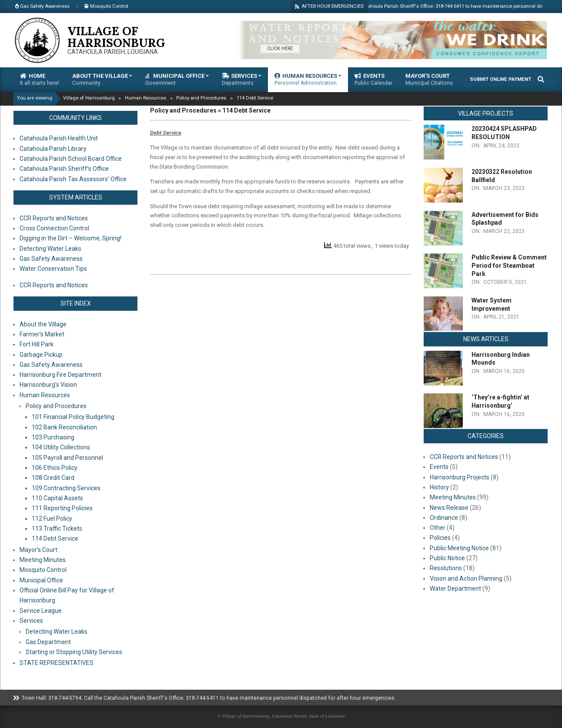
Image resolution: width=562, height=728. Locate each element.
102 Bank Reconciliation (64, 427)
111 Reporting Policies (62, 508)
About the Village (43, 324)
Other (438, 528)
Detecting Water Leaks (57, 632)
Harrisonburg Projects (460, 477)
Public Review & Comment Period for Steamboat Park (509, 265)
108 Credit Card (53, 478)
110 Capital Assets (57, 498)
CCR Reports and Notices (464, 457)
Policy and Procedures (56, 406)
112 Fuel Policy (52, 519)
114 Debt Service (55, 539)
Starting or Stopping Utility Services (74, 652)
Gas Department (48, 642)
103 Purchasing (53, 437)
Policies (440, 538)
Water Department (455, 588)
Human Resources (45, 395)
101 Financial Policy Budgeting (73, 417)
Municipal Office (41, 580)
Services (31, 621)
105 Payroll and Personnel (67, 458)
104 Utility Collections (61, 447)
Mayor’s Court (38, 550)
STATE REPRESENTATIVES (57, 663)
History (439, 487)
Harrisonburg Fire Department (60, 375)
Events (439, 467)
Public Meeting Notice (459, 548)
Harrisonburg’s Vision (48, 385)
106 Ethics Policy (55, 468)
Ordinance (444, 518)
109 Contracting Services (66, 488)
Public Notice (447, 558)
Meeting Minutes (43, 560)
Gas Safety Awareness (51, 365)
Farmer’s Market (42, 334)
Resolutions (446, 568)
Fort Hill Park (37, 344)
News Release (449, 508)
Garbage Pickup (41, 355)
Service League (41, 611)
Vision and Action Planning (466, 578)
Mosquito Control (43, 570)
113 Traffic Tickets (57, 529)
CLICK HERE (280, 48)
